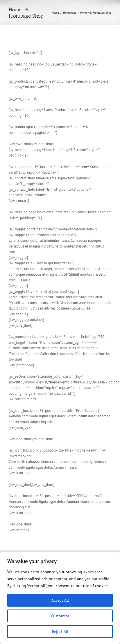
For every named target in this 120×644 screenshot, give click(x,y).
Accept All (60, 600)
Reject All (60, 632)
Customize (60, 616)
